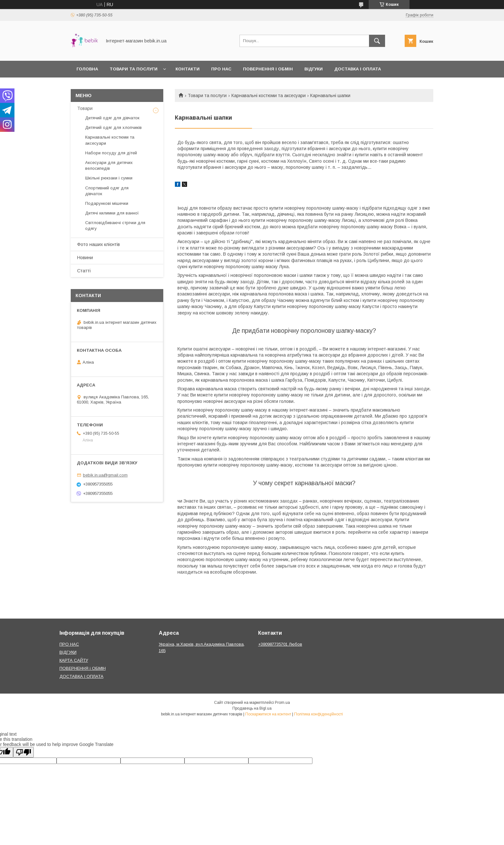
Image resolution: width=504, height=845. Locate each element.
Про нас (221, 69)
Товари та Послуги (134, 69)
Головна (87, 69)
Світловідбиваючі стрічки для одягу (115, 226)
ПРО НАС (69, 644)
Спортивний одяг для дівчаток (107, 191)
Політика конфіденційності (319, 714)
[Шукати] (377, 41)
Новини (85, 258)
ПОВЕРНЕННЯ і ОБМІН (83, 668)
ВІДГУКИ (68, 652)
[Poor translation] (23, 752)
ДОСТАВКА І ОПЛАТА (81, 676)
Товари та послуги (207, 95)
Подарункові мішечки (107, 203)
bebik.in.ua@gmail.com (105, 475)
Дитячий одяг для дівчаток (112, 118)
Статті (84, 271)
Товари (85, 108)
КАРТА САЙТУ (74, 660)
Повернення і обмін (268, 69)
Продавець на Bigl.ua (252, 708)
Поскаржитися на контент (268, 714)
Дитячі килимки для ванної (112, 213)
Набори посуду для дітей (111, 153)
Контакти (188, 69)
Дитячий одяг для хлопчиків (113, 127)
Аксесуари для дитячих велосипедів (109, 165)
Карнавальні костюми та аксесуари (269, 95)
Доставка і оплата (358, 69)
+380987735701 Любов (280, 644)
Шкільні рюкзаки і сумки (109, 178)
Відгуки (314, 69)
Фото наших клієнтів (99, 244)
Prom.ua (282, 703)
